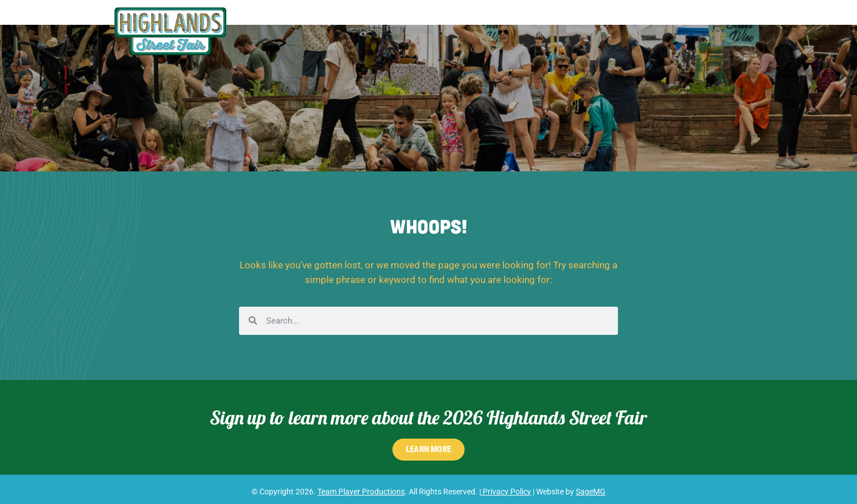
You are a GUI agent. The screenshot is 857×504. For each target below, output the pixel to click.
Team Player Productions (361, 492)
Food (515, 18)
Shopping (467, 18)
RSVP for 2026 (706, 18)
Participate (574, 19)
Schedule (410, 18)
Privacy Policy (506, 492)
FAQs (641, 19)
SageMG (591, 492)
